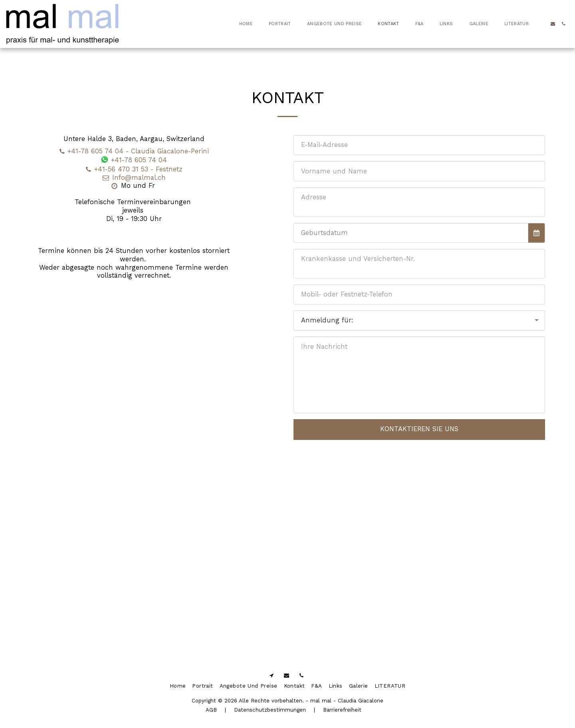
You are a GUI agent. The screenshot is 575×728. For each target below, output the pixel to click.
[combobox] (419, 320)
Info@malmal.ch (134, 178)
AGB (211, 710)
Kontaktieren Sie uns (419, 429)
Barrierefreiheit (342, 710)
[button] (542, 24)
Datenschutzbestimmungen (270, 710)
